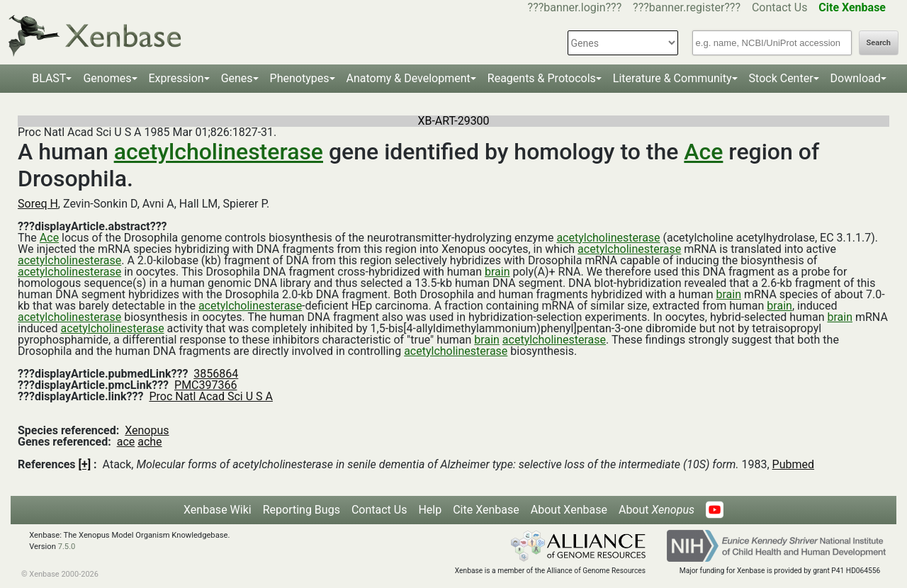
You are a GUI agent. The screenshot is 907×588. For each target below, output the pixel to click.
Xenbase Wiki (218, 510)
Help (430, 510)
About (657, 510)
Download (856, 78)
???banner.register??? (687, 7)
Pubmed (793, 464)
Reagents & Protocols (542, 78)
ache (150, 442)
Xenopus (147, 430)
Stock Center (781, 78)
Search (879, 43)
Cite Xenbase (486, 510)
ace (126, 442)
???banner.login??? (575, 7)
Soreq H (38, 204)
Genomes (107, 78)
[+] (85, 464)
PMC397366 (205, 385)
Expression (176, 78)
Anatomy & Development (409, 78)
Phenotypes (300, 78)
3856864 (216, 374)
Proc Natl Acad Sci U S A (211, 396)
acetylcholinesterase (219, 152)
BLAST (49, 78)
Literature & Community (672, 78)
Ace (703, 152)
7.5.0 (67, 547)
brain (497, 272)
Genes (237, 78)
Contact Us (780, 7)
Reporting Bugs (302, 510)
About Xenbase (569, 510)
